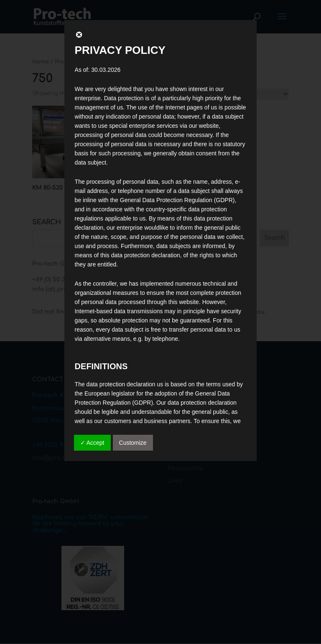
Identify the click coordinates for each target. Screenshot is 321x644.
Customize (133, 443)
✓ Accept (92, 443)
